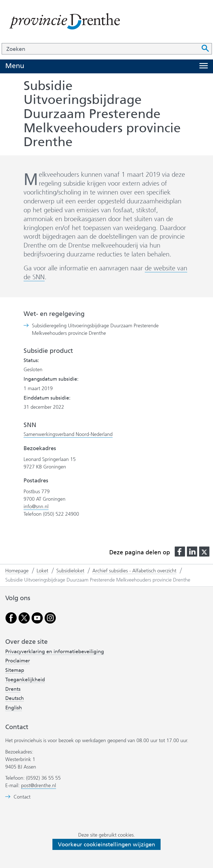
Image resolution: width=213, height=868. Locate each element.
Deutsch (15, 698)
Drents (13, 689)
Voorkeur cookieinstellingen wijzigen (106, 844)
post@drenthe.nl (39, 785)
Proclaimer (18, 661)
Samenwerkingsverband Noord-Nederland (68, 434)
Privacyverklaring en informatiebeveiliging (55, 652)
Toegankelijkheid (25, 680)
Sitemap (15, 670)
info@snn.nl (36, 507)
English (14, 708)
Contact (22, 797)
